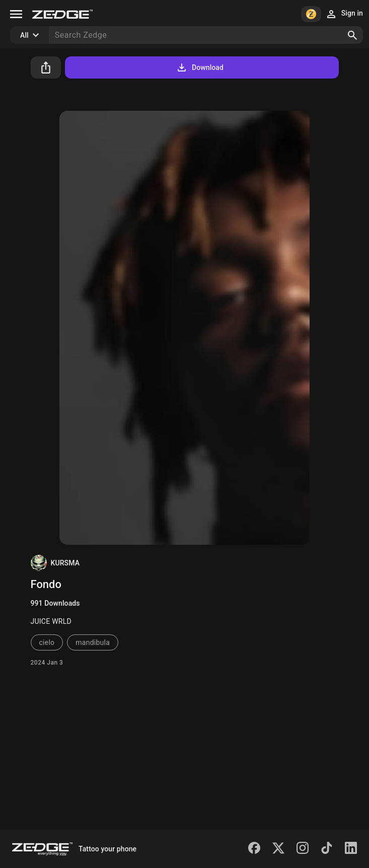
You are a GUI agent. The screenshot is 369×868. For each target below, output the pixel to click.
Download (200, 67)
